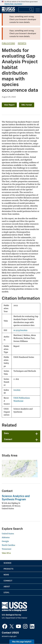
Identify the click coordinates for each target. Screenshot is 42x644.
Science (8, 563)
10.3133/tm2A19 (20, 330)
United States (8, 534)
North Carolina (8, 545)
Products (8, 569)
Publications (8, 43)
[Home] (8, 11)
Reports (22, 43)
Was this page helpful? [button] (22, 642)
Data (6, 433)
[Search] (31, 10)
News (6, 575)
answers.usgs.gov (9, 636)
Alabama (6, 537)
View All (6, 553)
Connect (8, 439)
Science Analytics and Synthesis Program (16, 498)
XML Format (27, 105)
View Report (9, 105)
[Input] (26, 10)
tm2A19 (17, 390)
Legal (6, 592)
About (7, 587)
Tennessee (7, 549)
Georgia (5, 541)
